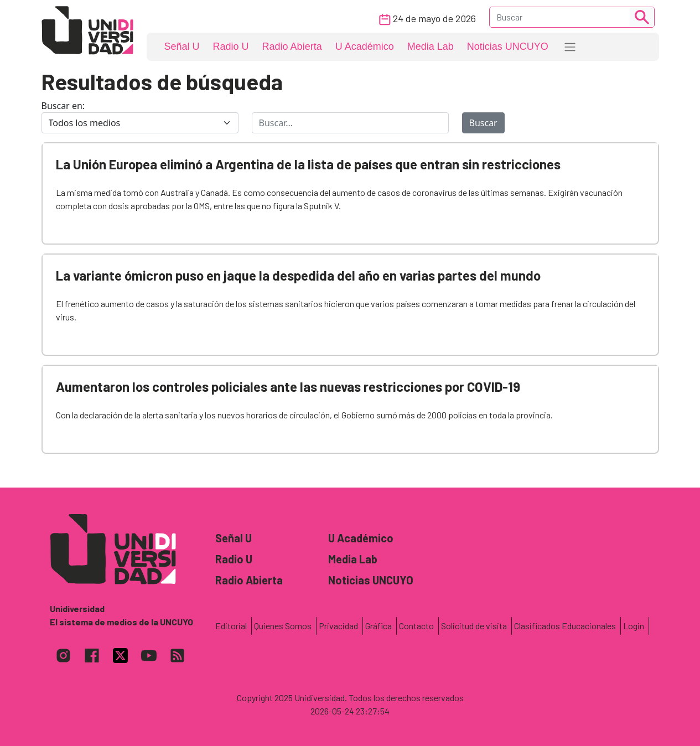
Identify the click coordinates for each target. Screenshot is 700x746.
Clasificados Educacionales (565, 626)
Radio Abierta (292, 46)
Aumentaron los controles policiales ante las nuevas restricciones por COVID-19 (288, 387)
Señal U (182, 46)
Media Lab (431, 46)
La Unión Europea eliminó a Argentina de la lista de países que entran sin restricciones (308, 164)
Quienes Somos (283, 626)
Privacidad (338, 626)
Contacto (416, 626)
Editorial (231, 626)
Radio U (231, 46)
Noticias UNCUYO (508, 46)
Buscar (483, 123)
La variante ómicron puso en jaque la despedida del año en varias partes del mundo (298, 275)
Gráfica (378, 626)
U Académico (365, 46)
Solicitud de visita (474, 626)
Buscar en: (63, 106)
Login (634, 626)
